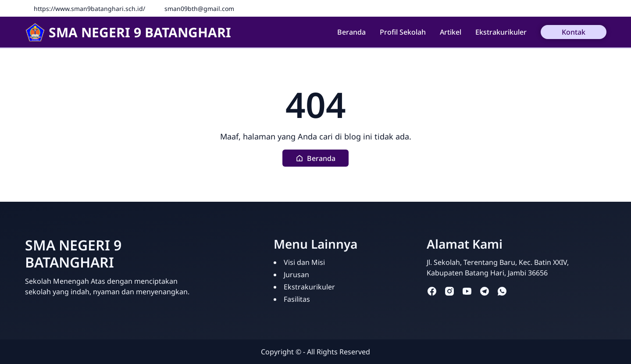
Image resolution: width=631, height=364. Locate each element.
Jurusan (296, 275)
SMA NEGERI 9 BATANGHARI (128, 32)
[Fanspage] (575, 8)
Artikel (451, 32)
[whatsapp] (502, 291)
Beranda (351, 32)
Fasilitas (297, 299)
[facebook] (432, 291)
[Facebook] (588, 8)
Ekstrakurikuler (501, 32)
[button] (315, 158)
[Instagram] (602, 8)
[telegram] (485, 291)
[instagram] (449, 291)
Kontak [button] (574, 32)
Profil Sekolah (403, 32)
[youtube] (467, 291)
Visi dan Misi (304, 262)
